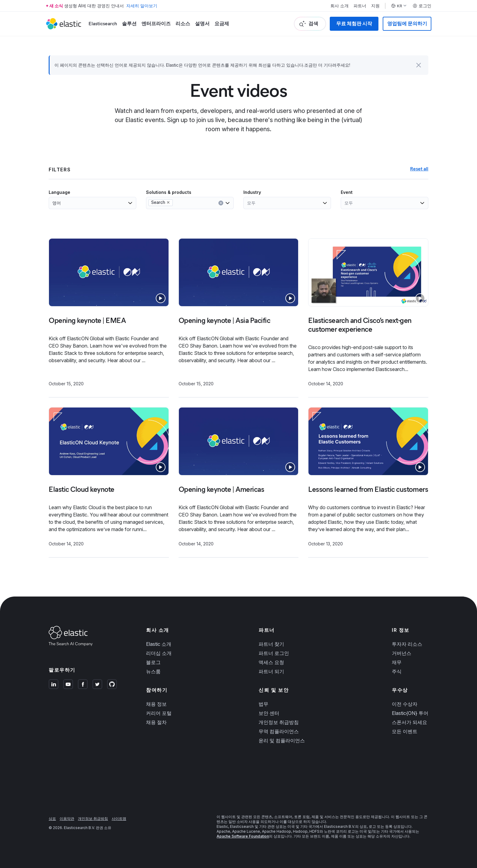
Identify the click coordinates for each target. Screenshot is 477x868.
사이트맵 (119, 819)
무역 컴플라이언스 (279, 731)
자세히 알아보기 (142, 6)
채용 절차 (156, 722)
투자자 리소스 (407, 644)
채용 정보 (156, 704)
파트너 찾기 (271, 644)
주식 (397, 671)
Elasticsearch (103, 24)
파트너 (360, 6)
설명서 (202, 24)
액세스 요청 (271, 662)
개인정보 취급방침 (279, 722)
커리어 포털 (159, 713)
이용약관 (67, 819)
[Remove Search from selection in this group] (168, 202)
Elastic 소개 (159, 644)
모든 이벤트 (405, 731)
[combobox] (64, 203)
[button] (419, 65)
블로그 (153, 662)
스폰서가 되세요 (409, 722)
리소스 (183, 24)
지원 (375, 6)
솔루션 (129, 24)
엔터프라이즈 (156, 24)
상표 (52, 819)
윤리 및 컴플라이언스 (282, 740)
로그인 (422, 6)
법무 (263, 704)
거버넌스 (402, 653)
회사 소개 (339, 6)
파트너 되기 (271, 671)
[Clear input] (221, 203)
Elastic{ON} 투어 (410, 713)
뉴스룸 (153, 671)
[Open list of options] (130, 203)
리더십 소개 (159, 653)
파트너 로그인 (274, 653)
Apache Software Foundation (243, 836)
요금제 (222, 24)
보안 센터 (269, 713)
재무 (397, 662)
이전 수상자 (405, 704)
